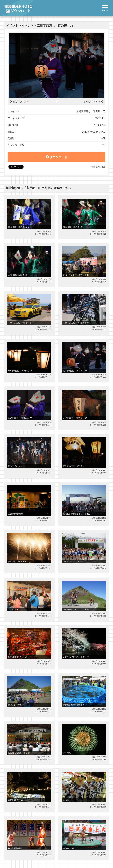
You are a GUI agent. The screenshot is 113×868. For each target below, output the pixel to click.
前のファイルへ (21, 102)
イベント (12, 26)
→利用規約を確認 (97, 167)
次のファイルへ (92, 102)
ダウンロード (56, 157)
